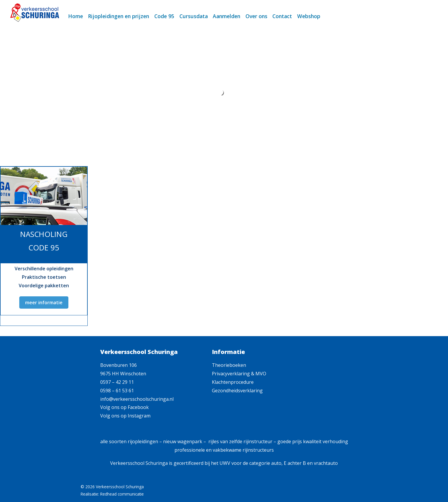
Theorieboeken (229, 365)
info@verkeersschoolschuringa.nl (137, 399)
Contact (282, 16)
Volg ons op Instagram (125, 416)
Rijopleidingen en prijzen (119, 16)
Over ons (256, 16)
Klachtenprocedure (233, 382)
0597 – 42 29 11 (117, 382)
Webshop (309, 16)
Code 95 (164, 16)
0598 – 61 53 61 (117, 391)
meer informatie (44, 302)
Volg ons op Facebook (124, 407)
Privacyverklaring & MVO (239, 374)
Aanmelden (226, 16)
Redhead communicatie (122, 494)
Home (76, 16)
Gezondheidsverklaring (237, 391)
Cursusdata (194, 16)
